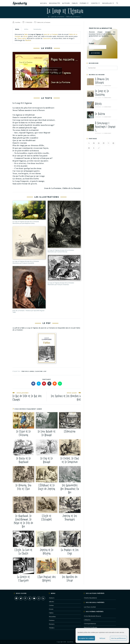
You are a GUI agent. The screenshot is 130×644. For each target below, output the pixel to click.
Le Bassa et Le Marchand (24, 460)
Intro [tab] (17, 29)
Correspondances (90, 624)
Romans (52, 624)
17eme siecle (25, 371)
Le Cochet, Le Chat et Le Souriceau (70, 460)
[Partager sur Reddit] (55, 384)
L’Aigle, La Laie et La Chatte (24, 552)
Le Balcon (100, 114)
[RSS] (43, 598)
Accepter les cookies (86, 638)
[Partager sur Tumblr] (49, 384)
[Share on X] (39, 384)
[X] (21, 598)
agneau (32, 371)
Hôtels (98, 104)
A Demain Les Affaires (102, 81)
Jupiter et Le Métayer (47, 552)
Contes (51, 605)
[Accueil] (48, 17)
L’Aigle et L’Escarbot (47, 518)
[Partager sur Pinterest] (44, 384)
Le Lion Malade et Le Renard (47, 433)
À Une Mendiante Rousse (92, 616)
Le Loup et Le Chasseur (102, 93)
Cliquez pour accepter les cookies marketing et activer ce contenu (47, 71)
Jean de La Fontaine (51, 34)
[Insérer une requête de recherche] (102, 68)
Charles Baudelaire (90, 598)
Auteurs (52, 598)
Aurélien (18, 22)
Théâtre (52, 628)
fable (26, 34)
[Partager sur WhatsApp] (60, 384)
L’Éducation (70, 432)
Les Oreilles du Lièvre (70, 579)
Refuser (102, 638)
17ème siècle (21, 38)
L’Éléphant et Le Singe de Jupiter (47, 487)
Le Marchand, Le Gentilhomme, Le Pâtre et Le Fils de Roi (24, 521)
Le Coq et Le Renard (47, 460)
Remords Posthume (91, 627)
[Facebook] (16, 598)
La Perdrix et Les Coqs (70, 552)
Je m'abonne (95, 53)
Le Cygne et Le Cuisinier (24, 433)
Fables (51, 613)
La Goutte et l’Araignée (24, 579)
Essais (51, 609)
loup (45, 371)
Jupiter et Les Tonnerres (70, 518)
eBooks (52, 602)
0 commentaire (107, 86)
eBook (26, 36)
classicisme (39, 371)
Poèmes (52, 620)
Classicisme (47, 38)
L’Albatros (87, 620)
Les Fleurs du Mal (90, 607)
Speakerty (20, 3)
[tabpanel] (47, 37)
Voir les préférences (118, 638)
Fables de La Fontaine (44, 22)
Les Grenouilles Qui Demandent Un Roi (70, 489)
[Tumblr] (30, 598)
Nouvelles (52, 617)
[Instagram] (39, 598)
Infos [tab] (26, 29)
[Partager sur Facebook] (33, 384)
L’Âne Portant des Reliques (47, 579)
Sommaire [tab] (37, 29)
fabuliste (28, 40)
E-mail (92, 43)
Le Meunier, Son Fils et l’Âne (24, 487)
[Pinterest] (25, 598)
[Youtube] (34, 598)
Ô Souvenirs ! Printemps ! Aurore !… (105, 127)
